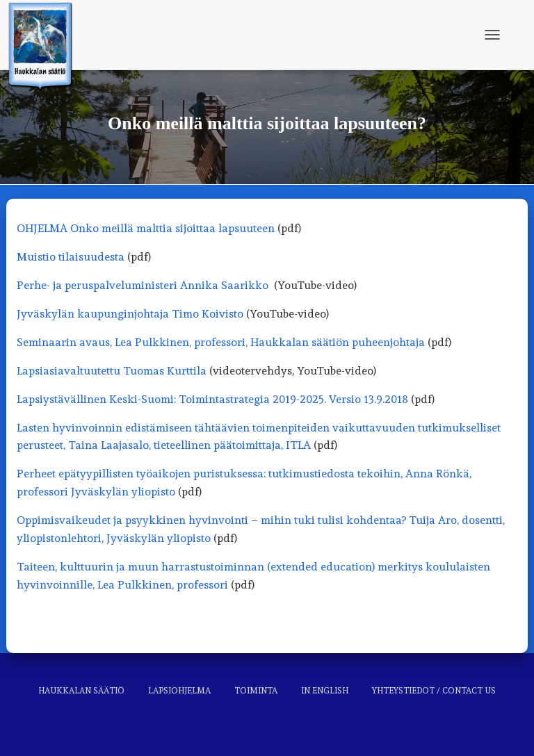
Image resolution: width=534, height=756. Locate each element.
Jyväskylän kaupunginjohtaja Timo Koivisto (130, 314)
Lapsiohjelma (179, 691)
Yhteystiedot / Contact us (434, 691)
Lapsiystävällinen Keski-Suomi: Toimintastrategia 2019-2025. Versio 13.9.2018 (212, 399)
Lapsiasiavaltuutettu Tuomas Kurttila (112, 371)
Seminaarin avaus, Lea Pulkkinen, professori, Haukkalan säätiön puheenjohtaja (221, 342)
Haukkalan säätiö (81, 691)
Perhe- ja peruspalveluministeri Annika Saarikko (143, 285)
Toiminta (256, 691)
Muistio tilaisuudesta (71, 257)
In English (325, 691)
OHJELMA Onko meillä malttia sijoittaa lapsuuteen (146, 228)
